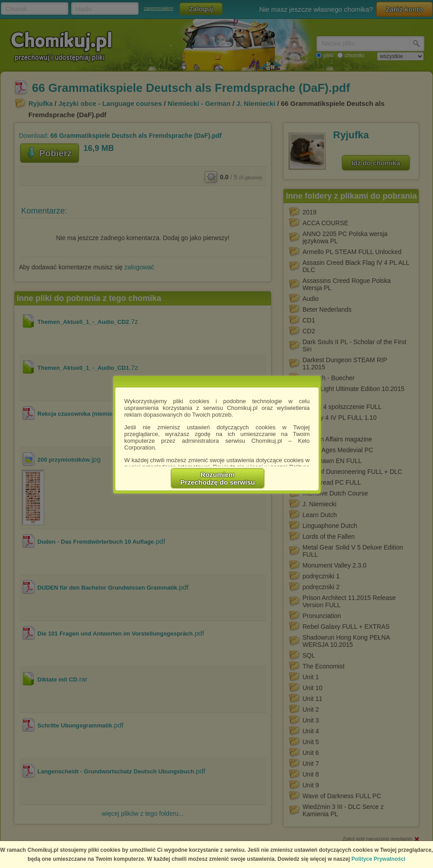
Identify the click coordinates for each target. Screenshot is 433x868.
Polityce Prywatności (379, 859)
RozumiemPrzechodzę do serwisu (218, 478)
